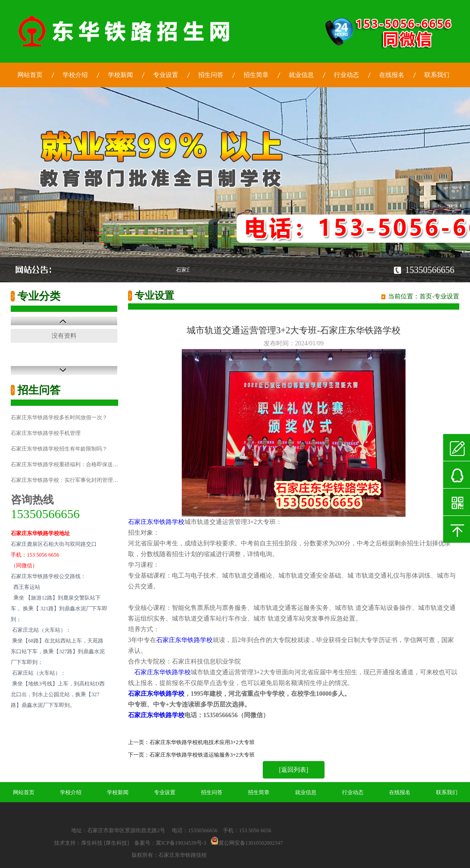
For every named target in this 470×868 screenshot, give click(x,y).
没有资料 (64, 336)
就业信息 (301, 75)
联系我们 (437, 75)
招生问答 (211, 75)
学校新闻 (120, 75)
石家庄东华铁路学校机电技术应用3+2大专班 (202, 742)
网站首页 (30, 75)
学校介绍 (75, 75)
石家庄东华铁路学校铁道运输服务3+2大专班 (202, 755)
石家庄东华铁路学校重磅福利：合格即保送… (64, 464)
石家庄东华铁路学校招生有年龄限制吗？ (59, 449)
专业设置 (166, 75)
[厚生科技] (116, 843)
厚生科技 (92, 843)
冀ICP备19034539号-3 (181, 843)
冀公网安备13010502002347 (251, 843)
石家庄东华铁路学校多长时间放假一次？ (59, 417)
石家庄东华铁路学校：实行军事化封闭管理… (64, 480)
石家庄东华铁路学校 (156, 522)
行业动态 (346, 75)
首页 (426, 296)
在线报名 (392, 75)
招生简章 (256, 75)
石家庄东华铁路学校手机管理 (46, 433)
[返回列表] (293, 770)
